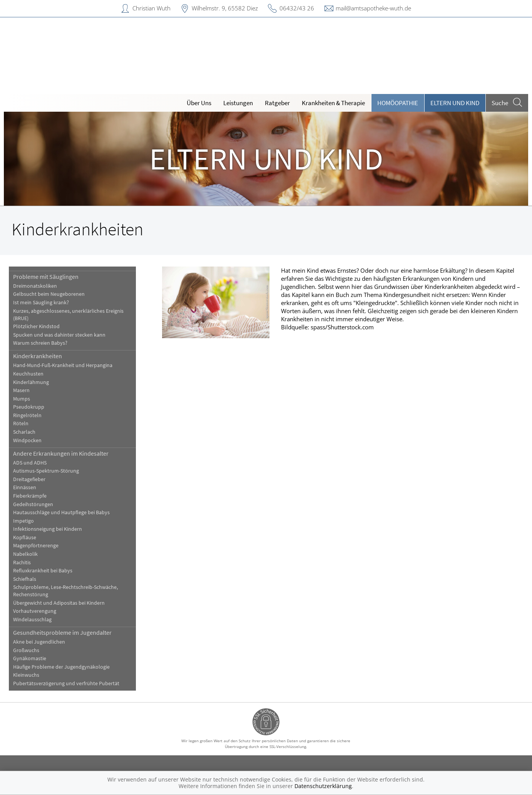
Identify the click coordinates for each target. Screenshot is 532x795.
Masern (21, 390)
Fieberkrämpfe (30, 496)
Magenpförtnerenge (36, 546)
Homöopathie (398, 103)
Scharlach (24, 432)
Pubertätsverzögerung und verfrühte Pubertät (66, 683)
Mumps (22, 399)
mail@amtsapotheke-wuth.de (373, 8)
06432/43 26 (297, 8)
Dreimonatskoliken (35, 286)
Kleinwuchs (26, 675)
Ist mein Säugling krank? (41, 303)
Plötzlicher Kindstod (36, 326)
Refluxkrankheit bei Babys (43, 571)
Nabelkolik (25, 554)
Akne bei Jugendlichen (39, 642)
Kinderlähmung (31, 382)
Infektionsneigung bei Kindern (48, 529)
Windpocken (27, 440)
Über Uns (199, 103)
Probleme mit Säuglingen (46, 277)
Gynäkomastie (30, 658)
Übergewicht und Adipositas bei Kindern (59, 603)
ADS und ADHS (30, 463)
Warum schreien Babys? (40, 343)
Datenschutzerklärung (323, 786)
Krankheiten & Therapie (333, 103)
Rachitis (22, 563)
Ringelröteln (27, 415)
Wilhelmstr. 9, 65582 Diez (225, 8)
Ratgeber (277, 103)
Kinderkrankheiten (38, 356)
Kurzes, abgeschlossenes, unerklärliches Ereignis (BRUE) (68, 315)
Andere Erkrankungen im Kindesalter (61, 453)
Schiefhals (25, 579)
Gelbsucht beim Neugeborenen (49, 294)
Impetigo (23, 521)
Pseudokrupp (29, 407)
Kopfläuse (25, 538)
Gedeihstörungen (33, 504)
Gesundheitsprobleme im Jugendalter (62, 632)
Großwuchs (26, 650)
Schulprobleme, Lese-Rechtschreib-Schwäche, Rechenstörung (65, 591)
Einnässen (25, 487)
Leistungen (238, 103)
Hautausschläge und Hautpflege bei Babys (61, 512)
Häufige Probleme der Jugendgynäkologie (61, 667)
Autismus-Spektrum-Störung (46, 471)
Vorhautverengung (35, 611)
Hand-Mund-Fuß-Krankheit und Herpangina (63, 365)
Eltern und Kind (455, 103)
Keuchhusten (28, 374)
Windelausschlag (32, 620)
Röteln (21, 423)
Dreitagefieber (29, 479)
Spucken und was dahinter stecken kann (59, 335)
